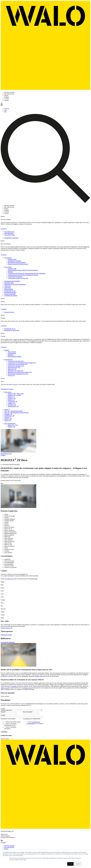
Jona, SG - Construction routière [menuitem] (14, 411)
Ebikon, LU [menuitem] (11, 397)
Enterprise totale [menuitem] (9, 283)
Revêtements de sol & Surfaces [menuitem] (17, 262)
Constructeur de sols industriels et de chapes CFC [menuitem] (22, 363)
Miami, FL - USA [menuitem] (13, 425)
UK (5, 112)
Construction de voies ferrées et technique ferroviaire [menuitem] (23, 275)
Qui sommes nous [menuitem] (9, 232)
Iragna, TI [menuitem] (7, 409)
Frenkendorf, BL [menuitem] (13, 402)
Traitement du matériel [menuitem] (11, 295)
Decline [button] (78, 864)
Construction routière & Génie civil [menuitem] (18, 278)
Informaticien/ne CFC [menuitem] (14, 367)
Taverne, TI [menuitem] (8, 417)
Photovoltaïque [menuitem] (9, 289)
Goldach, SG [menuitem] (12, 403)
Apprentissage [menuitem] (12, 353)
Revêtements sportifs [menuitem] (10, 292)
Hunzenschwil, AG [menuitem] (13, 406)
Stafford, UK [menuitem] (12, 427)
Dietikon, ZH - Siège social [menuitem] (16, 394)
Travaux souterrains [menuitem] (10, 294)
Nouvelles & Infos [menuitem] (10, 235)
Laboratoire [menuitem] (8, 288)
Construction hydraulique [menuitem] (15, 277)
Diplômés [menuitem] (11, 355)
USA (6, 110)
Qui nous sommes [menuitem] (9, 846)
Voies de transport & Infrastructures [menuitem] (18, 264)
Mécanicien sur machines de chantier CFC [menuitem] (20, 372)
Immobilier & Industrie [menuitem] (14, 261)
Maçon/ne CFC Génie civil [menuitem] (16, 371)
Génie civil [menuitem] (7, 286)
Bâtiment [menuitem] (10, 272)
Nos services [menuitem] (8, 267)
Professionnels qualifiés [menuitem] (15, 356)
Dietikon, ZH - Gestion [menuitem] (14, 395)
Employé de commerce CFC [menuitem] (16, 366)
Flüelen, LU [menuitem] (11, 400)
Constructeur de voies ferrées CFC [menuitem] (18, 364)
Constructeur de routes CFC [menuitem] (16, 361)
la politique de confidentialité (33, 723)
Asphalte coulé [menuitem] (12, 269)
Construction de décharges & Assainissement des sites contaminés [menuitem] (27, 273)
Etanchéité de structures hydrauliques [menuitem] (15, 284)
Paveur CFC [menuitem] (11, 375)
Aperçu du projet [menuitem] (9, 312)
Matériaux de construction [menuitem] (12, 330)
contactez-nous (27, 688)
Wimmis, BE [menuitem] (8, 419)
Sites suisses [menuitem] (8, 392)
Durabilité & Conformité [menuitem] (11, 238)
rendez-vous (10, 579)
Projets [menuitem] (6, 849)
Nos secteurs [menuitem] (8, 258)
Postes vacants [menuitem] (12, 352)
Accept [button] (70, 864)
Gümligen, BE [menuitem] (12, 405)
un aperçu (14, 686)
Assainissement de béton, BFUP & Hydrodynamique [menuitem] (23, 270)
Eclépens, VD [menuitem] (12, 398)
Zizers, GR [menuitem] (7, 420)
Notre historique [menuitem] (9, 233)
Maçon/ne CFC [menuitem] (12, 369)
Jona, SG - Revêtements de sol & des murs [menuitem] (16, 413)
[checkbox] (11, 725)
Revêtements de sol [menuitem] (10, 291)
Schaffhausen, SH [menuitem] (9, 416)
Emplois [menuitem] (7, 350)
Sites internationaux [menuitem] (10, 423)
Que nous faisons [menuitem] (9, 847)
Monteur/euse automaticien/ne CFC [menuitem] (18, 374)
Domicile (3, 843)
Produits (3, 455)
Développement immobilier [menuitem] (12, 281)
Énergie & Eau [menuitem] (12, 259)
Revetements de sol (6, 454)
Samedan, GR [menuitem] (8, 414)
